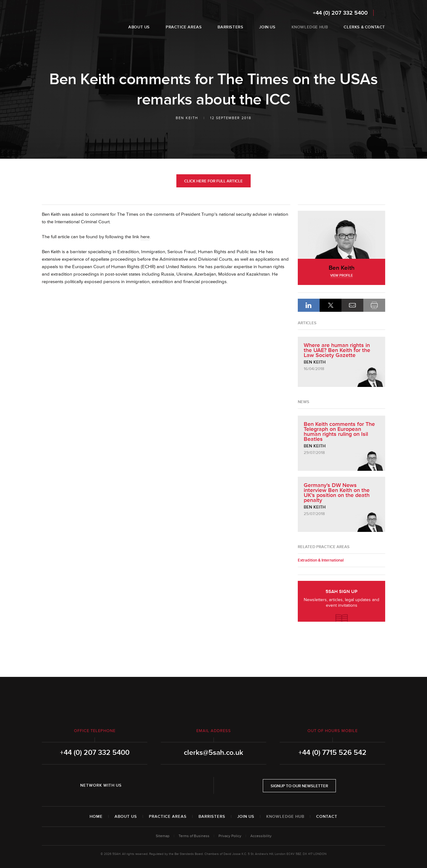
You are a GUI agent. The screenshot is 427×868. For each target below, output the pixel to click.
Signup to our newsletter (299, 786)
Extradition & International (321, 560)
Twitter (152, 785)
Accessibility (261, 836)
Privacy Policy (230, 836)
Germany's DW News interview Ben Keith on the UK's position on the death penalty (337, 493)
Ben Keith (187, 118)
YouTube (169, 785)
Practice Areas (168, 817)
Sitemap (163, 836)
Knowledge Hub (285, 817)
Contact (327, 817)
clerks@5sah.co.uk (213, 753)
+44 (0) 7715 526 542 (332, 753)
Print (374, 305)
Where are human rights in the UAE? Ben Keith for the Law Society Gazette (337, 350)
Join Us (246, 817)
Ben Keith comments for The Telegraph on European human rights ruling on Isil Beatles (339, 432)
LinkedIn (309, 305)
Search (381, 13)
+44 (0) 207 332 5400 (340, 13)
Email (352, 305)
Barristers (212, 817)
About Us (126, 817)
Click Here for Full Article (213, 181)
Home (96, 817)
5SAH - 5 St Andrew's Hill (62, 20)
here (145, 237)
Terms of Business (194, 836)
